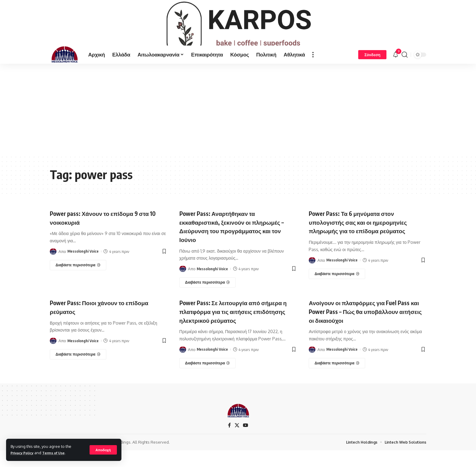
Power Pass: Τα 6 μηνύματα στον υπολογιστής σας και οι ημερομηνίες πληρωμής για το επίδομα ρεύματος (366, 238)
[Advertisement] (238, 126)
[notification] (396, 71)
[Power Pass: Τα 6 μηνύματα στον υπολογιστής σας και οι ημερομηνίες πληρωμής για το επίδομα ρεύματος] (337, 290)
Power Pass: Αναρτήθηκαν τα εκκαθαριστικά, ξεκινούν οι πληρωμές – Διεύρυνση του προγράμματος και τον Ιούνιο (225, 243)
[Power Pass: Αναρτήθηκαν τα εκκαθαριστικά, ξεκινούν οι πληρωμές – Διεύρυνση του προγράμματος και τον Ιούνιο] (208, 299)
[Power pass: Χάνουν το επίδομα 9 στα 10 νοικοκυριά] (78, 281)
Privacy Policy (24, 453)
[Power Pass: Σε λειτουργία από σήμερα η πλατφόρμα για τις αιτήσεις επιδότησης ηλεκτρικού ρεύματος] (208, 380)
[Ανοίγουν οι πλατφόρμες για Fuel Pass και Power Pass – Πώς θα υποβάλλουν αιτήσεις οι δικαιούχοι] (337, 380)
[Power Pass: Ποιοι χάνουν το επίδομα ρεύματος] (78, 371)
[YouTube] (246, 442)
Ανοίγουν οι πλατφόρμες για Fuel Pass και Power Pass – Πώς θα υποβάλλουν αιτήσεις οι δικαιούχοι (367, 328)
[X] (237, 442)
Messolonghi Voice (83, 268)
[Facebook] (229, 442)
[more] (313, 71)
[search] (405, 71)
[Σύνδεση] (372, 71)
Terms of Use (59, 453)
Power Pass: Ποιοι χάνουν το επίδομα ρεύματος (107, 324)
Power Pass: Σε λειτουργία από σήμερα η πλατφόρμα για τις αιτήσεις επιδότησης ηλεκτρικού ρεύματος (238, 328)
